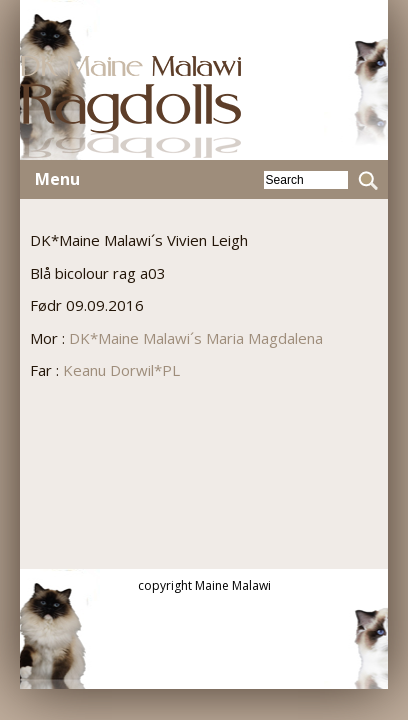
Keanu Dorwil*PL (121, 370)
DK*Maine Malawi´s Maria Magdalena (196, 338)
